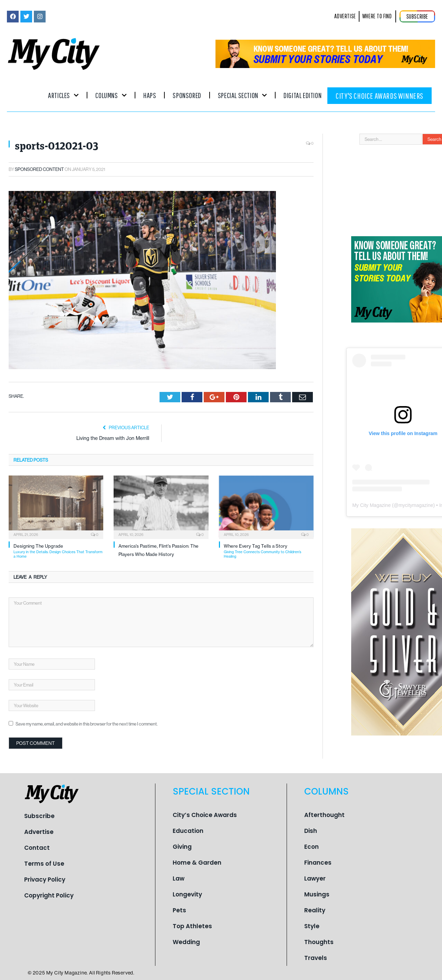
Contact (37, 848)
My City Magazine (371, 505)
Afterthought (324, 815)
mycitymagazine (416, 505)
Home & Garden (197, 863)
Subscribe (39, 816)
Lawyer (315, 878)
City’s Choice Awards (205, 815)
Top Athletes (192, 926)
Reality (315, 910)
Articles (63, 95)
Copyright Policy (49, 895)
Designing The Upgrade (58, 551)
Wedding (186, 942)
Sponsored (187, 95)
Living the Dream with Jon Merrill (113, 438)
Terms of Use (44, 864)
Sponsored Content (39, 169)
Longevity (187, 894)
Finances (318, 863)
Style (312, 926)
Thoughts (319, 942)
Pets (179, 910)
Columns (111, 95)
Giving (182, 847)
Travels (316, 958)
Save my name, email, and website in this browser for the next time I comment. (87, 724)
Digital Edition (302, 95)
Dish (311, 831)
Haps (150, 95)
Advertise (39, 832)
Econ (311, 847)
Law (179, 878)
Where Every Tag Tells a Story (269, 551)
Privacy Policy (45, 880)
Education (188, 831)
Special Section (242, 95)
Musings (317, 894)
